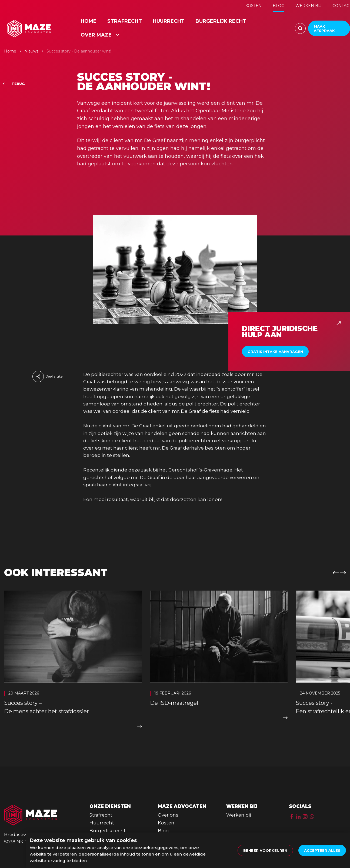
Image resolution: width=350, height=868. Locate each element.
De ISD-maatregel (174, 704)
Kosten (166, 821)
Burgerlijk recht (108, 829)
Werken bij (239, 813)
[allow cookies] (322, 850)
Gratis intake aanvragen (275, 352)
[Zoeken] (300, 28)
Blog (163, 829)
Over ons (168, 813)
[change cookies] (265, 850)
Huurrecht (102, 821)
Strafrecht (101, 813)
